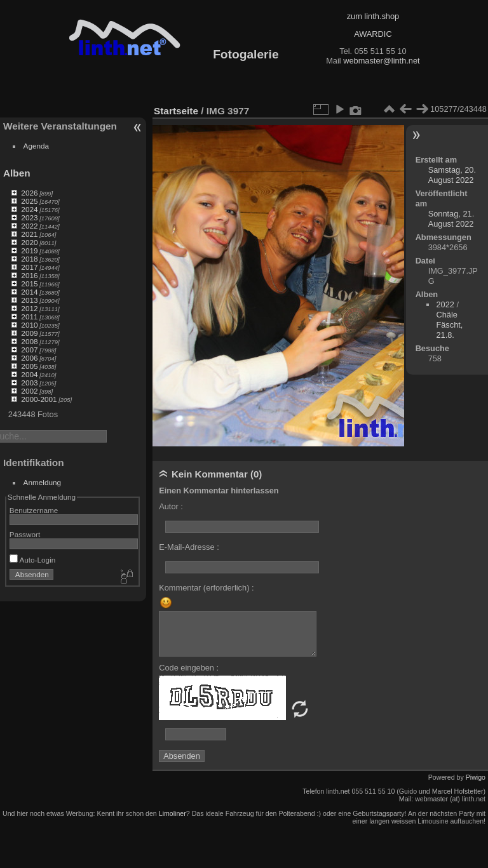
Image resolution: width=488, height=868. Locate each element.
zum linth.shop (373, 16)
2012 (29, 308)
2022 (29, 226)
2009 (29, 333)
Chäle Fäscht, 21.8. (449, 325)
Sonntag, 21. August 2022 (451, 219)
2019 (29, 250)
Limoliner (173, 813)
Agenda (37, 146)
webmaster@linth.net (381, 61)
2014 (29, 292)
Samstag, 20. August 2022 (452, 175)
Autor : (171, 506)
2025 (29, 201)
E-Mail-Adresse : (189, 547)
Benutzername (34, 510)
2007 (29, 350)
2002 (29, 391)
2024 (29, 209)
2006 (29, 358)
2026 (29, 193)
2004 (29, 374)
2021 (29, 234)
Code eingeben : (189, 668)
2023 (29, 217)
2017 (29, 267)
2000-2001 (39, 399)
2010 (29, 325)
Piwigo (476, 777)
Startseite (176, 111)
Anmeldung (43, 482)
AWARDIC (373, 34)
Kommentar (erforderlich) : (206, 588)
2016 (29, 275)
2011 (29, 317)
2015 (29, 284)
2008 (29, 341)
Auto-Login (33, 560)
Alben (17, 173)
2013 (29, 300)
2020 (29, 242)
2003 (29, 383)
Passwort (25, 534)
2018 (29, 259)
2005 (29, 366)
